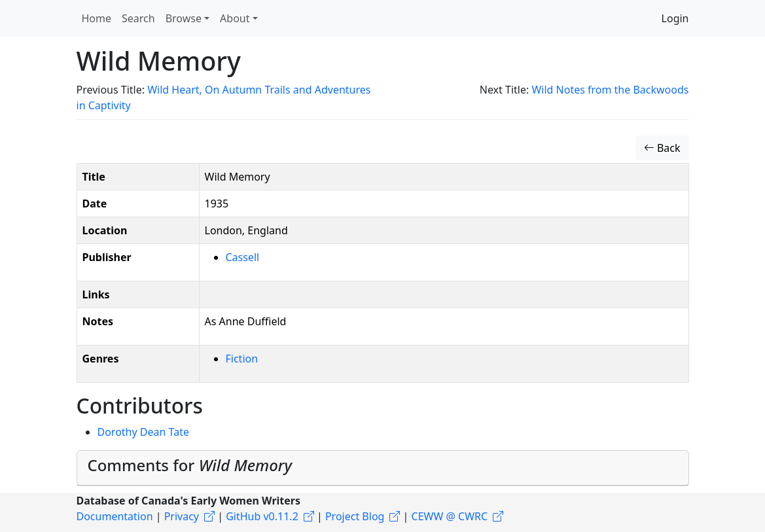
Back (662, 148)
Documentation (115, 516)
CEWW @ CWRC (450, 516)
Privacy (182, 516)
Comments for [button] (190, 465)
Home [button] (97, 18)
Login (675, 18)
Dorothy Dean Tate (143, 432)
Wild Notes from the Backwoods (610, 90)
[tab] (383, 469)
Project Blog (355, 516)
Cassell (243, 257)
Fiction (242, 359)
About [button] (235, 18)
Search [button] (138, 18)
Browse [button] (184, 18)
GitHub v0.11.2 (262, 516)
